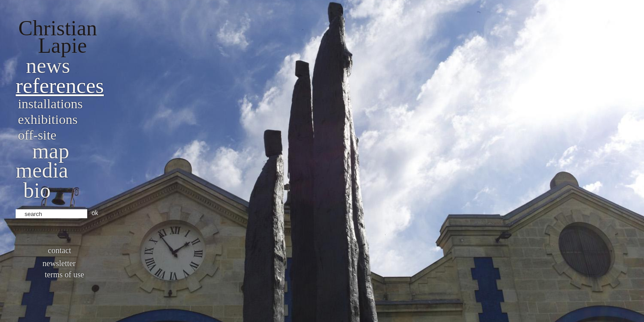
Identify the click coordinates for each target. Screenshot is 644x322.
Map (51, 151)
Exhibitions (48, 119)
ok (95, 213)
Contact (59, 250)
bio (37, 190)
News (48, 66)
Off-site (37, 135)
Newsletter (59, 263)
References (60, 86)
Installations (50, 104)
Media (42, 170)
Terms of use (64, 275)
